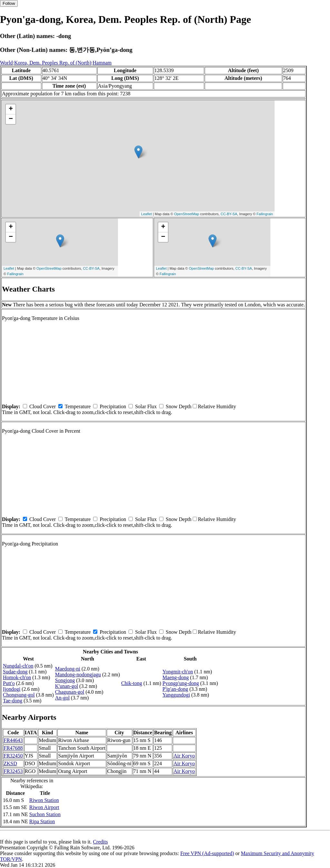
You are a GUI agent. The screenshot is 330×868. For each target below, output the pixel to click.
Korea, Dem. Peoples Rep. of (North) (53, 63)
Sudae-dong (15, 672)
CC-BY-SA (229, 214)
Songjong (65, 680)
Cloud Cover (43, 406)
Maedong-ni (68, 669)
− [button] (11, 119)
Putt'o (9, 683)
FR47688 (13, 748)
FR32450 (13, 756)
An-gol (62, 698)
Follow (9, 3)
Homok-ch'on (17, 677)
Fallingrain (265, 214)
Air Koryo (184, 756)
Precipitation (113, 406)
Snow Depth (179, 406)
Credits (100, 842)
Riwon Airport (44, 807)
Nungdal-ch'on (18, 666)
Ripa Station (42, 821)
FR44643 (13, 740)
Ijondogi (12, 689)
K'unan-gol (67, 686)
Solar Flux (146, 406)
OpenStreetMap (187, 214)
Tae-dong (13, 701)
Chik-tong (132, 683)
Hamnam (102, 63)
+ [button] (11, 109)
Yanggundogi (176, 695)
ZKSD (10, 763)
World (6, 63)
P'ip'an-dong (175, 689)
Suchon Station (45, 814)
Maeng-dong (176, 677)
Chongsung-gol (19, 695)
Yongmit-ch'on (178, 672)
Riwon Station (44, 800)
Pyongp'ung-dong (181, 683)
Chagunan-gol (70, 692)
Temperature (78, 406)
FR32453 (13, 771)
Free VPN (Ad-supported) (207, 853)
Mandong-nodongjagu (78, 675)
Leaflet (146, 214)
